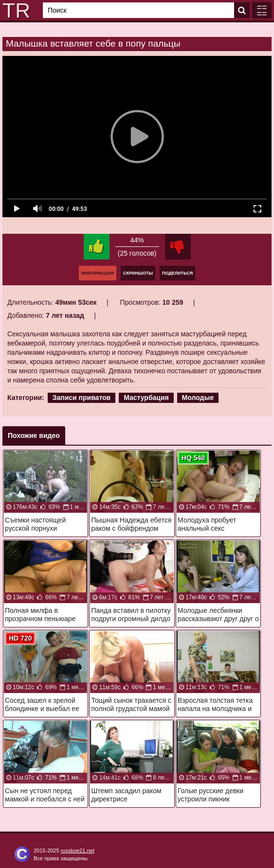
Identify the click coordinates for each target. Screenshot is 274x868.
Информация (98, 273)
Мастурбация (146, 398)
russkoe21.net (78, 851)
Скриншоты (138, 273)
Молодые (198, 398)
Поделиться (177, 273)
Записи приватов (82, 398)
